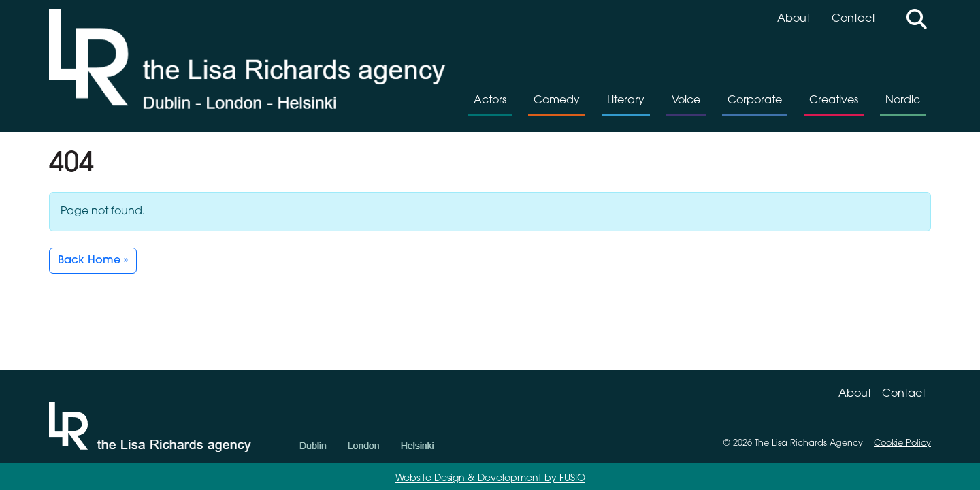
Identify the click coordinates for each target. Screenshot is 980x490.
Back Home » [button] (93, 261)
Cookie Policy (902, 443)
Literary (626, 101)
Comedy (557, 101)
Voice (686, 101)
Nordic (903, 101)
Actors (490, 101)
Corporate (755, 101)
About (794, 19)
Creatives (834, 101)
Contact (853, 19)
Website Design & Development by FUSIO (490, 479)
